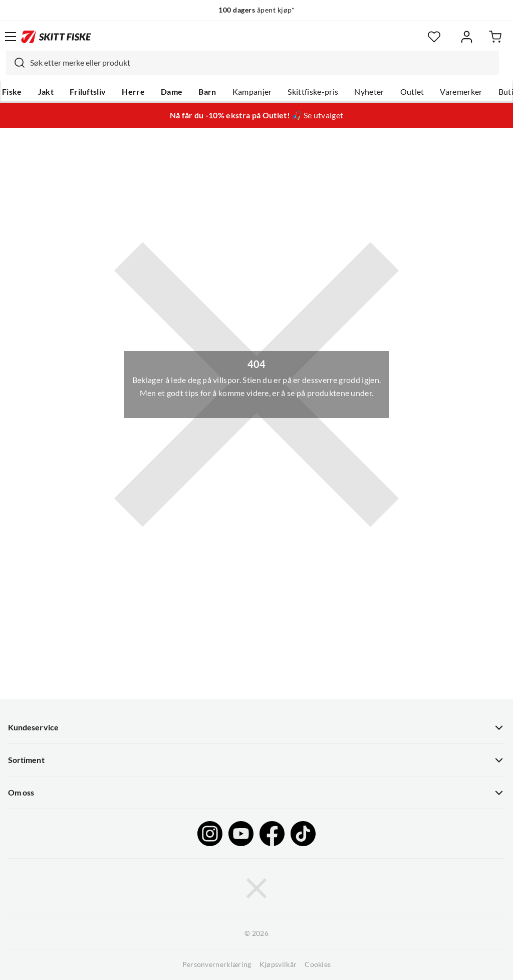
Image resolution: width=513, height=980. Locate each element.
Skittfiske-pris (313, 92)
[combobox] (252, 63)
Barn (207, 92)
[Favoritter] (434, 37)
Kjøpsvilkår (278, 964)
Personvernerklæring (217, 964)
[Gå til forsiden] (56, 37)
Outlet (412, 92)
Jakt (46, 92)
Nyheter (369, 92)
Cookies (318, 964)
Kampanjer (252, 92)
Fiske (12, 92)
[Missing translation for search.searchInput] (16, 63)
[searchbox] (262, 63)
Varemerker (461, 92)
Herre (133, 92)
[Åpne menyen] (11, 37)
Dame (172, 92)
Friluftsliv (88, 92)
